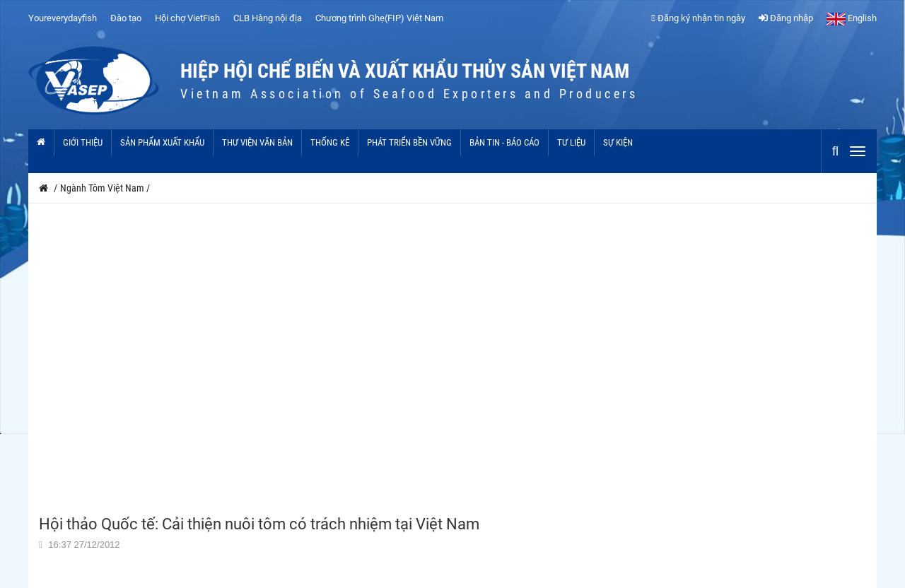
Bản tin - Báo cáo (504, 142)
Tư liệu (571, 142)
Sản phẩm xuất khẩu (162, 142)
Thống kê (330, 142)
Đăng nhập (786, 18)
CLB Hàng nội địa (268, 18)
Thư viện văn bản (257, 142)
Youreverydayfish (63, 18)
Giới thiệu (83, 142)
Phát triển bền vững (409, 142)
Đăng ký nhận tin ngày (698, 18)
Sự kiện (618, 142)
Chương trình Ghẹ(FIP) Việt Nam (379, 18)
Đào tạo (126, 18)
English (852, 18)
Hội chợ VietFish (187, 18)
